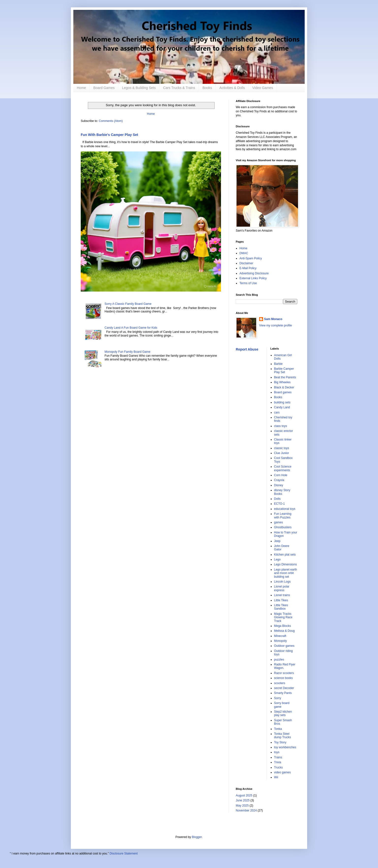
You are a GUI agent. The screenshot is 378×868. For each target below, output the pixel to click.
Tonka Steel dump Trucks (283, 736)
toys (277, 752)
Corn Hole (281, 475)
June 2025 (243, 800)
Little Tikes (281, 600)
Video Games (263, 88)
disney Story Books (282, 492)
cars (277, 412)
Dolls (277, 499)
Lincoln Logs (282, 582)
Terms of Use (248, 283)
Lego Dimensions (286, 564)
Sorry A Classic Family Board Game (128, 304)
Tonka (278, 729)
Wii (276, 777)
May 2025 (242, 806)
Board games (283, 392)
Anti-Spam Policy (251, 258)
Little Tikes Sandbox (281, 607)
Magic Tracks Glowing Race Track (283, 617)
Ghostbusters (283, 527)
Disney (279, 485)
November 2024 (246, 810)
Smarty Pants (283, 693)
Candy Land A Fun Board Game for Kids (131, 328)
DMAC (244, 253)
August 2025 (244, 795)
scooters (280, 683)
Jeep (277, 541)
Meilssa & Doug (284, 631)
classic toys (282, 448)
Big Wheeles (282, 382)
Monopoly (281, 641)
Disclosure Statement (124, 853)
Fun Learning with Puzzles (283, 515)
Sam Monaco (273, 319)
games (279, 522)
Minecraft (280, 636)
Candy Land (282, 407)
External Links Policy (253, 278)
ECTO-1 (280, 504)
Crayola (279, 480)
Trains (278, 757)
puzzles (279, 660)
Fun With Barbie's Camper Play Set (109, 135)
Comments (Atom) (111, 121)
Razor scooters (284, 673)
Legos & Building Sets (139, 88)
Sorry (278, 698)
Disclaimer (246, 263)
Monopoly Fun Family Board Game (127, 352)
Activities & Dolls (232, 88)
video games (283, 772)
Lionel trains (282, 595)
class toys (281, 426)
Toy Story (280, 742)
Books (207, 88)
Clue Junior (282, 453)
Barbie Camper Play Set (284, 370)
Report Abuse (247, 349)
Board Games (104, 88)
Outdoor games (284, 646)
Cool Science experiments (283, 468)
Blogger (197, 837)
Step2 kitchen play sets (283, 713)
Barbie (278, 364)
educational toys (285, 509)
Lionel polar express (282, 588)
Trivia (278, 762)
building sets (282, 402)
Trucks (279, 767)
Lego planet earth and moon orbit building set (286, 573)
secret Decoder (284, 688)
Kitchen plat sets (285, 555)
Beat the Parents (285, 377)
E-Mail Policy (248, 268)
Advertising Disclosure (254, 273)
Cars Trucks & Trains (179, 88)
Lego (277, 559)
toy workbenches (285, 747)
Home (81, 88)
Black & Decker (284, 387)
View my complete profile (276, 325)
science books (283, 678)
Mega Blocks (283, 626)
